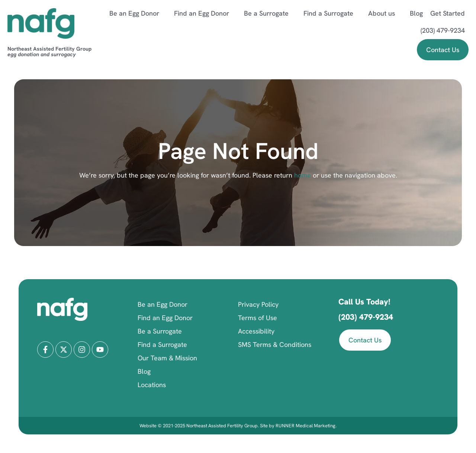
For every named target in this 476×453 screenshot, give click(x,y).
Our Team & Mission (167, 358)
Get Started (448, 13)
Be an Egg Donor (138, 13)
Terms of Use (258, 318)
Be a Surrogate (270, 13)
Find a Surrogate (332, 13)
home (302, 175)
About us (385, 13)
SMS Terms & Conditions (275, 344)
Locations (152, 385)
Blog (416, 13)
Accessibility (256, 331)
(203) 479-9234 (443, 30)
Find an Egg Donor (205, 13)
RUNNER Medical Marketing (305, 426)
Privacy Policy (258, 304)
